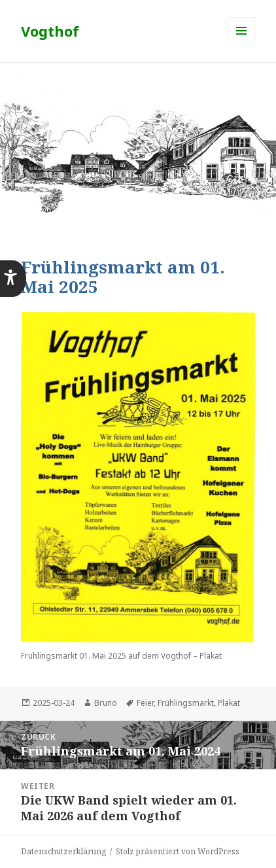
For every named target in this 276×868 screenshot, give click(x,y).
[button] (13, 279)
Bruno (106, 703)
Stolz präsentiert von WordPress (178, 851)
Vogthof (50, 31)
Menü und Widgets (242, 44)
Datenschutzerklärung (63, 851)
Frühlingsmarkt (186, 703)
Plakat (229, 703)
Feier (145, 703)
